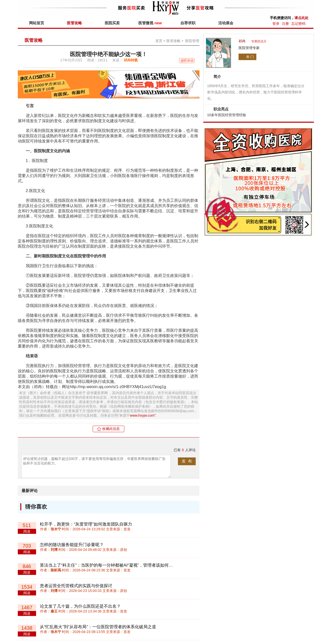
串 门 (250, 57)
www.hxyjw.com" (143, 415)
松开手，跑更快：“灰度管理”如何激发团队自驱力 (86, 524)
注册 (285, 24)
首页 (159, 41)
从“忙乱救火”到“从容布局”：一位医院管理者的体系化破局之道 (98, 627)
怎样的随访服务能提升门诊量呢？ (72, 545)
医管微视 (150, 23)
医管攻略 (74, 23)
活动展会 (226, 23)
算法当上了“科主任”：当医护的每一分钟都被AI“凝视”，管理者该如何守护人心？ (115, 565)
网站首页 (37, 23)
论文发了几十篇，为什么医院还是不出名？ (80, 606)
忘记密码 (298, 24)
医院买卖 (112, 23)
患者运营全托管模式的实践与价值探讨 (76, 586)
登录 (276, 24)
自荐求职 (188, 23)
